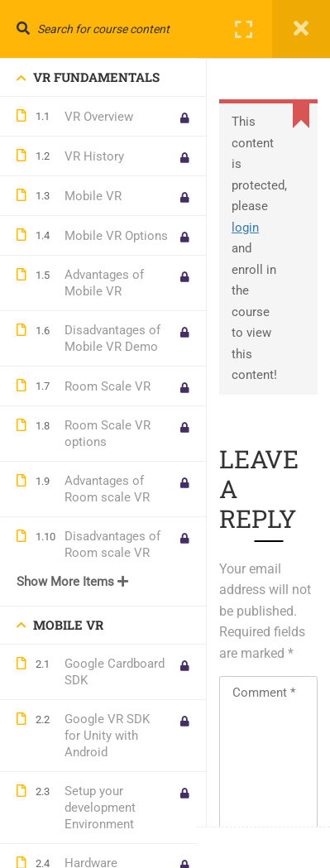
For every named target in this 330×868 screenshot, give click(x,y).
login (245, 228)
